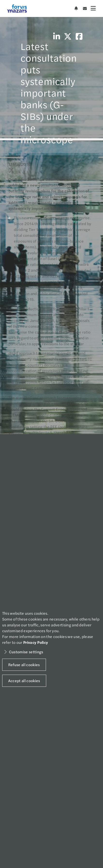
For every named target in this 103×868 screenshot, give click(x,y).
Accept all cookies (24, 681)
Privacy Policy (36, 642)
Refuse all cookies (24, 665)
